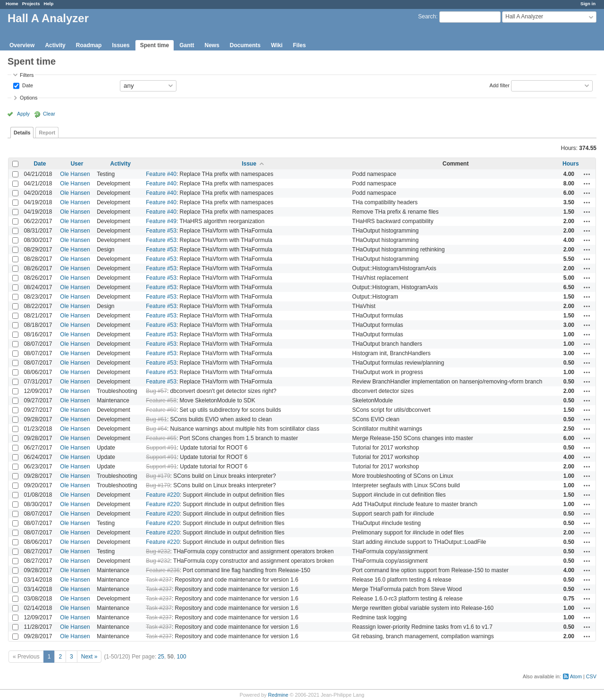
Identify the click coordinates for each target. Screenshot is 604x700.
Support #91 (161, 448)
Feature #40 (161, 174)
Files (299, 45)
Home (12, 4)
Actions (587, 174)
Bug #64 (156, 429)
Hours (571, 164)
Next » (89, 657)
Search (427, 17)
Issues (121, 45)
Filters (27, 75)
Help (49, 4)
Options (29, 98)
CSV (591, 676)
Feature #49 (161, 221)
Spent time (155, 45)
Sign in (588, 4)
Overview (22, 45)
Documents (245, 45)
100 (182, 657)
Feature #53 (161, 231)
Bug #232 (158, 551)
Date (27, 85)
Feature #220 (163, 495)
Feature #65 (161, 438)
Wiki (277, 45)
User (77, 164)
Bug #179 (158, 476)
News (212, 45)
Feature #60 (161, 410)
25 (161, 657)
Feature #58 (161, 400)
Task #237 (159, 580)
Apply (23, 114)
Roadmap (89, 45)
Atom (576, 676)
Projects (31, 4)
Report (47, 133)
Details (22, 133)
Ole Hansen (75, 174)
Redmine (278, 695)
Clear (49, 114)
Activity (55, 45)
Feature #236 (163, 570)
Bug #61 (156, 419)
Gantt (187, 45)
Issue (249, 164)
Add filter (499, 85)
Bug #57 (156, 391)
